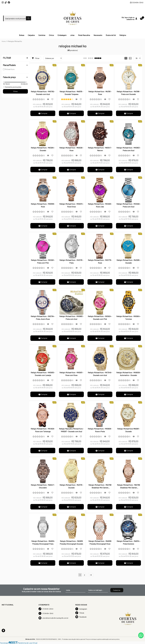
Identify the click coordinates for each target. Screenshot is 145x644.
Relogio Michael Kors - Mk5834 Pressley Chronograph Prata (43, 542)
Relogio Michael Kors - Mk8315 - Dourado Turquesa (71, 93)
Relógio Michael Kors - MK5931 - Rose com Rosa (71, 374)
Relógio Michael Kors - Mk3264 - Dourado (43, 149)
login (131, 17)
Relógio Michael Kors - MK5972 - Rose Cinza (71, 205)
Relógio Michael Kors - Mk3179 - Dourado (71, 486)
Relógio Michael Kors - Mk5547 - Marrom (100, 149)
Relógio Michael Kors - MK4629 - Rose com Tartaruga (43, 430)
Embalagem (62, 35)
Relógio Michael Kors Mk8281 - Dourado (129, 430)
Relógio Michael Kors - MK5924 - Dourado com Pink (100, 318)
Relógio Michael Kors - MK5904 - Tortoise (129, 318)
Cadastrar (117, 590)
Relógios (123, 35)
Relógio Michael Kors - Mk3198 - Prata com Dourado (128, 93)
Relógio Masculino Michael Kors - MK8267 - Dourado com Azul (71, 430)
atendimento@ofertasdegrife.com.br (53, 618)
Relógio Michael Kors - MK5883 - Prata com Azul (71, 318)
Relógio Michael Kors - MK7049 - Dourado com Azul (100, 374)
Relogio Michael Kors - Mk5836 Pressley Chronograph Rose (100, 542)
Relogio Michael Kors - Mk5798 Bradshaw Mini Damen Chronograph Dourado (100, 487)
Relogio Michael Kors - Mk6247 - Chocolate (43, 486)
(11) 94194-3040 (137, 2)
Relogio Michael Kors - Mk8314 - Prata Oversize (129, 542)
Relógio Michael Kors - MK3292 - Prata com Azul (129, 205)
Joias (72, 35)
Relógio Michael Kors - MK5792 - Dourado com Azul (43, 93)
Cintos (51, 35)
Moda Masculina (84, 35)
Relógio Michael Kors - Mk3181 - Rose (100, 93)
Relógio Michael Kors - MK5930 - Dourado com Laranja (43, 374)
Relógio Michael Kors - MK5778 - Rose (100, 261)
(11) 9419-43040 (46, 609)
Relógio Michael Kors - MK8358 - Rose (43, 205)
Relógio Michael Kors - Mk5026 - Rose (71, 149)
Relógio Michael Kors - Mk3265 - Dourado (129, 261)
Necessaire (98, 35)
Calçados (31, 35)
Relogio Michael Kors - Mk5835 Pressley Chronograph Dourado (71, 542)
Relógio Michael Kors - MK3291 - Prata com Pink (43, 261)
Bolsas (22, 35)
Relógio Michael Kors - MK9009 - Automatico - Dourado (129, 374)
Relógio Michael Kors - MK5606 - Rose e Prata (100, 430)
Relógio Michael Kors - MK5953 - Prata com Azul (129, 149)
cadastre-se (130, 19)
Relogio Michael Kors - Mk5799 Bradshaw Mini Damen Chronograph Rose (128, 487)
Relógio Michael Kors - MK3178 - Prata (71, 261)
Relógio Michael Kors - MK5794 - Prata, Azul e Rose (43, 318)
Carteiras (42, 35)
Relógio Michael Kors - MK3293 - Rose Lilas (100, 205)
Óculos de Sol (111, 35)
